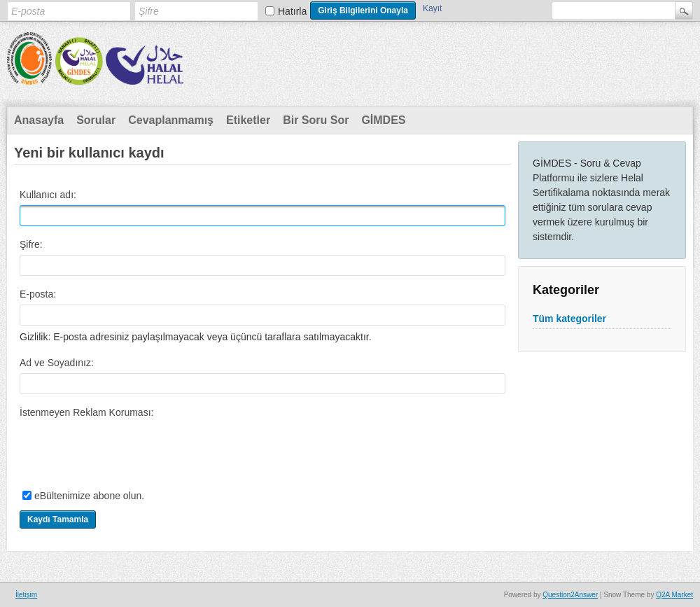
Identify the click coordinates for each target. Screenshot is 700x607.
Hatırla (292, 11)
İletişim (26, 595)
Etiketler (248, 120)
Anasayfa (39, 120)
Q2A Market (674, 595)
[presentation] (126, 450)
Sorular (96, 120)
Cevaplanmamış (171, 120)
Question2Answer (570, 595)
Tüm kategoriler (569, 319)
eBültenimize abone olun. (89, 496)
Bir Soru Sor (316, 120)
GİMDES (383, 120)
